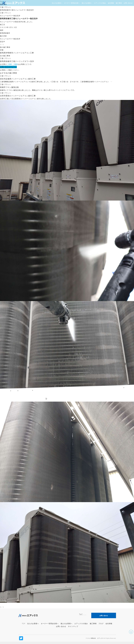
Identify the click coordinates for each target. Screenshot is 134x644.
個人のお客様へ (67, 626)
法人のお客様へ (33, 626)
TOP (24, 626)
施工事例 (93, 626)
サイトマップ (73, 629)
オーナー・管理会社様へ (50, 626)
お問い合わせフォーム (8, 68)
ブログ (101, 626)
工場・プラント (5, 7)
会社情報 (109, 626)
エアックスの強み (81, 626)
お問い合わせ (61, 629)
